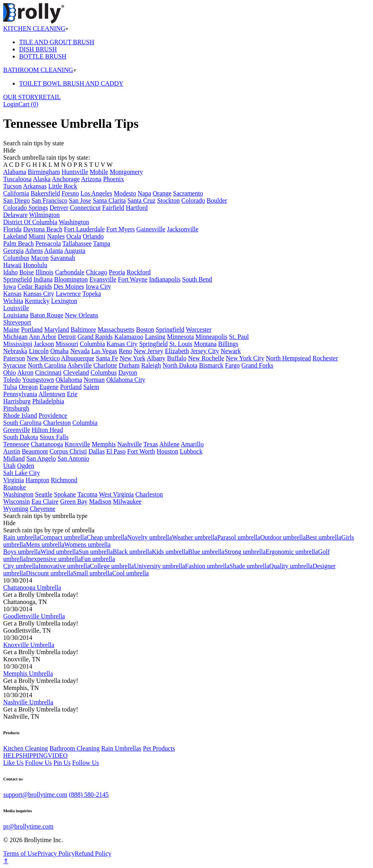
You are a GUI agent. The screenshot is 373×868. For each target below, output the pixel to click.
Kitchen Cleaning (25, 748)
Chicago (97, 272)
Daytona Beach (43, 229)
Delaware (15, 215)
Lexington (64, 301)
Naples (56, 236)
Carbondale (70, 272)
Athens (34, 251)
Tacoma (87, 494)
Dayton (128, 372)
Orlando (93, 236)
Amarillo (192, 444)
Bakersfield (45, 193)
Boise (26, 272)
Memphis (104, 444)
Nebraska (15, 351)
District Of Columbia (30, 222)
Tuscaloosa (17, 179)
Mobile (99, 172)
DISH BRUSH (38, 49)
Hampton (37, 480)
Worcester (199, 329)
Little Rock (62, 186)
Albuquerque (78, 358)
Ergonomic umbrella (292, 552)
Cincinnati (48, 372)
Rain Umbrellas (121, 748)
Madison (100, 501)
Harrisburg (17, 401)
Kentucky (37, 301)
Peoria (117, 272)
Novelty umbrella (149, 537)
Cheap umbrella (107, 537)
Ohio (10, 372)
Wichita (13, 301)
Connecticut (85, 208)
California (16, 193)
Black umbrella (132, 552)
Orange (162, 193)
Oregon (28, 387)
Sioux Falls (54, 437)
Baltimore (83, 329)
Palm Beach (19, 243)
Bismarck (211, 365)
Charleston (57, 423)
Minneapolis (211, 337)
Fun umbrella (98, 559)
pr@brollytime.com (28, 826)
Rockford (139, 272)
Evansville (103, 279)
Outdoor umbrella (283, 537)
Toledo (12, 380)
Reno (125, 351)
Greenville (17, 430)
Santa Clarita (109, 200)
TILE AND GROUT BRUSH (57, 42)
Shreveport (17, 322)
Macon (40, 258)
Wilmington (44, 215)
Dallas (97, 451)
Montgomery (127, 172)
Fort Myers (121, 229)
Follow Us (38, 763)
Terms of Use (20, 853)
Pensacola (48, 243)
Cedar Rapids (35, 286)
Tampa (102, 243)
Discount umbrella (50, 573)
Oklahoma (69, 380)
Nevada (80, 351)
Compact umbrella (63, 537)
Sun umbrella (96, 552)
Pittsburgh (16, 408)
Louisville (16, 308)
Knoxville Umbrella (29, 645)
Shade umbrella (249, 566)
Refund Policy (93, 853)
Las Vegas (104, 351)
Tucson (13, 186)
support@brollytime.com (35, 795)
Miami (37, 236)
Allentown (52, 394)
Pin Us (62, 763)
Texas (151, 444)
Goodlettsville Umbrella (34, 616)
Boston (145, 329)
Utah (9, 466)
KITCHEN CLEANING (36, 28)
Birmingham (44, 172)
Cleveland (76, 372)
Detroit (67, 337)
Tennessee (16, 444)
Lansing (155, 337)
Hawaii (12, 265)
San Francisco (49, 200)
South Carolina (22, 423)
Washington (74, 222)
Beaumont (35, 451)
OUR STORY (21, 97)
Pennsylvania (20, 394)
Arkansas (35, 186)
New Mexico (43, 358)
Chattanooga (47, 444)
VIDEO (58, 756)
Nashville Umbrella (28, 702)
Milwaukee (127, 501)
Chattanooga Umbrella (32, 587)
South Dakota (21, 437)
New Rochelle (206, 358)
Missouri (67, 344)
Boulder (217, 200)
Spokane (65, 494)
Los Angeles (96, 193)
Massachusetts (116, 329)
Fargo (232, 365)
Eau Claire (45, 501)
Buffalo (177, 358)
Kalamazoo (129, 337)
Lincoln (39, 351)
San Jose (80, 200)
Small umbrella (93, 573)
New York (132, 358)
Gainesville (151, 229)
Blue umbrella (206, 552)
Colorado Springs (25, 208)
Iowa (10, 286)
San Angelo (41, 458)
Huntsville (75, 172)
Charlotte (105, 365)
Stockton (169, 200)
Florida (12, 229)
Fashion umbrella (207, 566)
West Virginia (116, 494)
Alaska (42, 179)
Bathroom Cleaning (74, 748)
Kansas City (39, 294)
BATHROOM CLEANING (40, 70)
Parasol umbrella (239, 537)
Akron (25, 372)
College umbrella (112, 566)
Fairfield (113, 208)
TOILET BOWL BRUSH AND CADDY (71, 83)
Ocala (74, 236)
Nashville (130, 444)
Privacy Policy (56, 853)
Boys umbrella (22, 552)
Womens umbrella (87, 544)
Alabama (15, 172)
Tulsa (10, 387)
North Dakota (180, 365)
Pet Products (159, 748)
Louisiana (16, 315)
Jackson (44, 344)
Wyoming (16, 509)
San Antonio (73, 458)
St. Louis (181, 344)
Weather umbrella (195, 537)
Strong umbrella (245, 552)
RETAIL (50, 97)
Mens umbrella (45, 544)
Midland (14, 458)
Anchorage (66, 179)
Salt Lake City (21, 473)
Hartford (137, 208)
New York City (245, 358)
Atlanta (54, 251)
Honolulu (35, 265)
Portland (32, 329)
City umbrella (21, 566)
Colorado (193, 200)
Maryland (57, 329)
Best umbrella (323, 537)
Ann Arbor (42, 337)
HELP (11, 756)
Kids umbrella (170, 552)
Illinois (44, 272)
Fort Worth (141, 451)
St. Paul (239, 337)
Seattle (44, 494)
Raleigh (151, 365)
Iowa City (99, 286)
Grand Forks (257, 365)
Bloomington (71, 279)
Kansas (12, 294)
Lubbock (191, 451)
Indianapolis (165, 279)
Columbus (16, 258)
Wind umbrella (60, 552)
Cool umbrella (131, 573)
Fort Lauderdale (84, 229)
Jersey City (205, 351)
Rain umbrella (21, 537)
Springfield (18, 279)
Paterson (14, 358)
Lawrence (68, 294)
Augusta (75, 251)
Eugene (49, 387)
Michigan (15, 337)
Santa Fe (107, 358)
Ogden (26, 466)
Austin (12, 451)
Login (11, 104)
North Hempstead (288, 358)
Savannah (62, 258)
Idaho (10, 272)
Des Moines (69, 286)
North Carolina (47, 365)
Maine (11, 329)
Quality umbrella (291, 566)
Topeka (92, 294)
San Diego (17, 200)
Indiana (43, 279)
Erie (72, 394)
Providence (53, 415)
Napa (145, 193)
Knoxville (77, 444)
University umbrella (159, 566)
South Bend (197, 279)
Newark (231, 351)
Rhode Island (20, 415)
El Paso (116, 451)
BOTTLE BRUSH (43, 56)
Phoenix (113, 179)
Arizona (91, 179)
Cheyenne (43, 509)
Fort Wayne (133, 279)
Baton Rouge (47, 315)
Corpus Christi (68, 451)
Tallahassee (77, 243)
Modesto (125, 193)
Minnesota (181, 337)
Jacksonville (183, 229)
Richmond (64, 480)
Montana (205, 344)
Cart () (28, 104)
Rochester (325, 358)
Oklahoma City (126, 380)
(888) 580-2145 (89, 795)
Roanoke (15, 487)
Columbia (92, 344)
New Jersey (148, 351)
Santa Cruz (142, 200)
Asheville (79, 365)
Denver (59, 208)
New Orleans (82, 315)
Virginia (14, 480)
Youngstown (38, 380)
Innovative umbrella (64, 566)
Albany (156, 358)
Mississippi (18, 344)
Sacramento (188, 193)
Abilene (169, 444)
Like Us (13, 763)
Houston (168, 451)
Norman (94, 380)
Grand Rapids (95, 337)
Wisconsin (17, 501)
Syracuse (15, 365)
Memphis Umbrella (28, 673)
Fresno (70, 193)
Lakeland (15, 236)
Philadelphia (48, 401)
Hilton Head (48, 430)
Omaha (59, 351)
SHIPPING (33, 756)
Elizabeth (177, 351)
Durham (129, 365)
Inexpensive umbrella (53, 559)
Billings (228, 344)
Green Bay (74, 501)
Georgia (13, 251)
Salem (91, 387)
